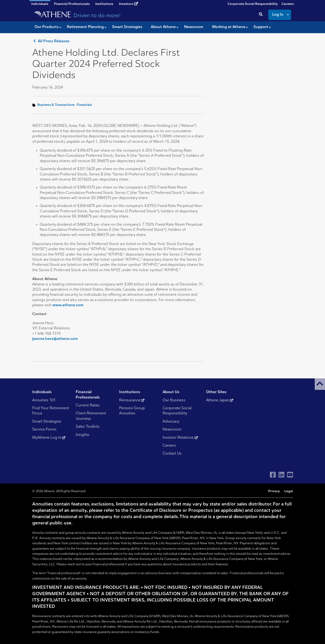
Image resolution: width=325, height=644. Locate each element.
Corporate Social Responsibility (253, 4)
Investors (129, 4)
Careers (288, 4)
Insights (82, 435)
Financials (84, 105)
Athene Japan (220, 400)
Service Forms (44, 430)
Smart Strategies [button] (127, 27)
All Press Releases (51, 41)
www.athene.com (68, 305)
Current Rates (88, 406)
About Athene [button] (163, 27)
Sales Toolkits (88, 427)
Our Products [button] (47, 27)
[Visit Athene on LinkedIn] (281, 475)
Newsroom (172, 430)
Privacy (274, 491)
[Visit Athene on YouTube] (290, 475)
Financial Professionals (72, 4)
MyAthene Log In (49, 438)
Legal (289, 491)
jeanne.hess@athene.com (55, 339)
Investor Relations (180, 438)
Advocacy (171, 422)
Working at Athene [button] (229, 27)
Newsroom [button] (194, 27)
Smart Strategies (47, 422)
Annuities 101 (44, 400)
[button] (320, 384)
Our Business (174, 400)
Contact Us (172, 454)
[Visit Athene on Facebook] (273, 475)
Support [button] (261, 27)
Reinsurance (132, 400)
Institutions (104, 4)
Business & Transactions (56, 105)
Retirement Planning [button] (85, 27)
